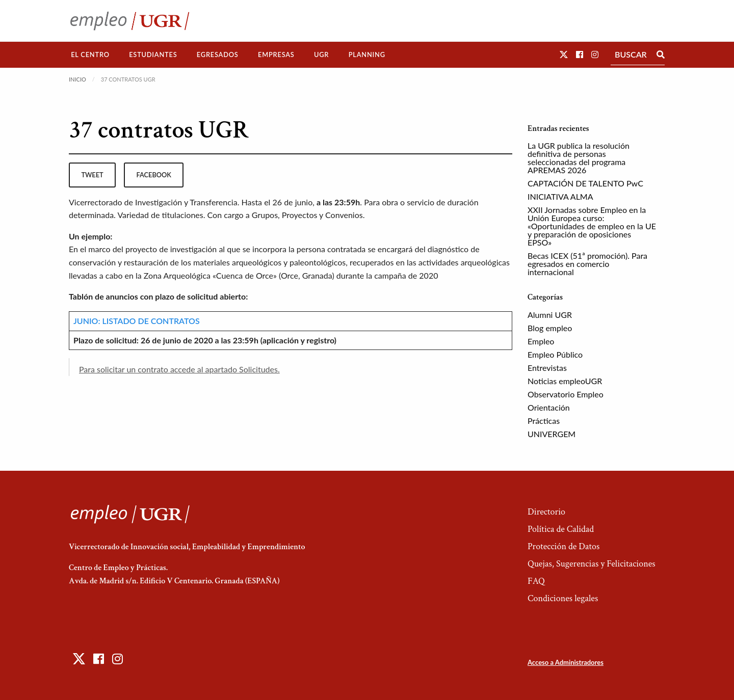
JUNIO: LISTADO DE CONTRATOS (137, 321)
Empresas (276, 55)
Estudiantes (153, 55)
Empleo (541, 341)
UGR (321, 55)
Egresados (218, 55)
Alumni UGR (550, 315)
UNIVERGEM (552, 434)
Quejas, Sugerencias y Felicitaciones (592, 564)
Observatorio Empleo (566, 394)
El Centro (90, 55)
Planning (367, 55)
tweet (92, 175)
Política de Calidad (561, 529)
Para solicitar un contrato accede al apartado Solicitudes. (179, 369)
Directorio (546, 512)
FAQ (536, 581)
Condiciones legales (563, 598)
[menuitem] (90, 55)
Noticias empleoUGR (565, 381)
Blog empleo (550, 328)
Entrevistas (547, 368)
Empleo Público (555, 354)
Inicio (77, 79)
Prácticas (544, 421)
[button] (564, 54)
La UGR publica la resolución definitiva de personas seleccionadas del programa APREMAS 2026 (579, 158)
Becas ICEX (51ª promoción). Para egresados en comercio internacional (587, 264)
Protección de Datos (563, 546)
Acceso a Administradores (566, 662)
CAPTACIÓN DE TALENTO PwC (585, 183)
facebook (154, 175)
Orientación (549, 407)
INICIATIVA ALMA (560, 196)
